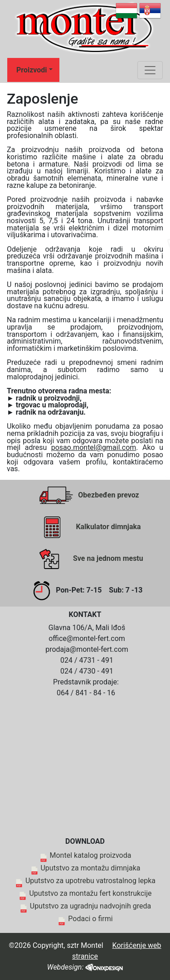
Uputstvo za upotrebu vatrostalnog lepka (90, 881)
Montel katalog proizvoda (91, 855)
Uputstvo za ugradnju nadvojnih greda (90, 906)
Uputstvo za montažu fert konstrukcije (90, 893)
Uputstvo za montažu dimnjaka (90, 868)
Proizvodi (32, 70)
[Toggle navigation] (150, 70)
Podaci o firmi (90, 919)
